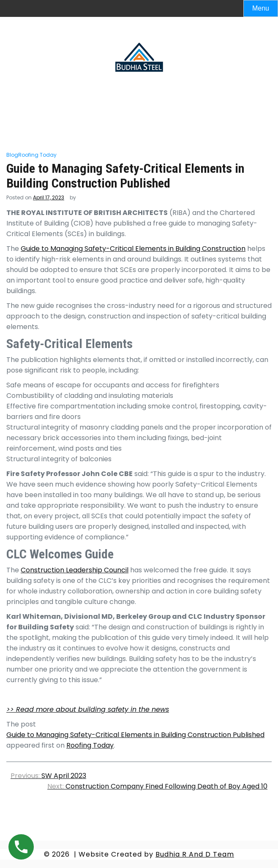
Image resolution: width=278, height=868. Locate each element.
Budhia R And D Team (195, 854)
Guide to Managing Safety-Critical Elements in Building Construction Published (135, 735)
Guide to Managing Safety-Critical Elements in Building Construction (133, 249)
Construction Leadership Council (75, 570)
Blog (12, 155)
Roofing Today (37, 155)
